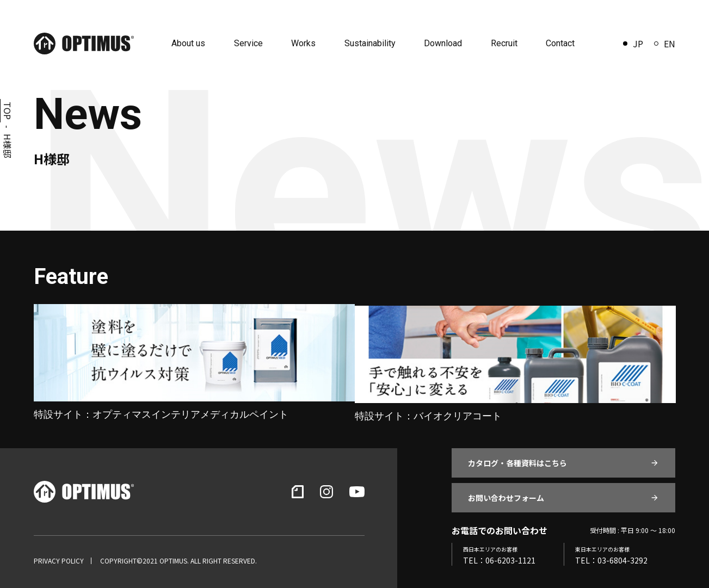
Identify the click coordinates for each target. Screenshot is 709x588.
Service (251, 43)
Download (442, 43)
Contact (556, 43)
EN (665, 44)
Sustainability (370, 43)
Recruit (501, 43)
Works (305, 43)
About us (193, 43)
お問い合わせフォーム (506, 494)
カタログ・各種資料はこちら (517, 460)
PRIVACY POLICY (59, 558)
